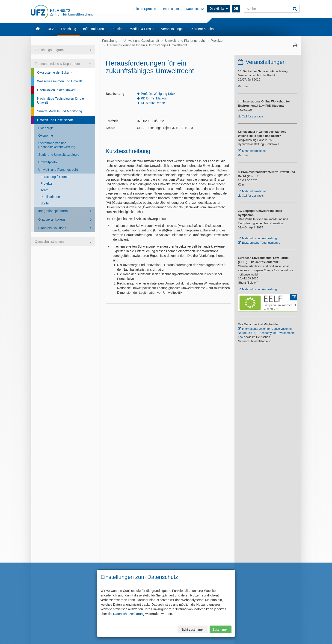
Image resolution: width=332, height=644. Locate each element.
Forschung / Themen (55, 177)
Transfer (117, 29)
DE (236, 9)
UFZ (51, 29)
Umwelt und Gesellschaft (55, 120)
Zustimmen (221, 629)
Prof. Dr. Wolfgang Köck (158, 94)
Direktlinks (219, 9)
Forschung (68, 29)
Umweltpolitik (48, 162)
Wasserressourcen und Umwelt (59, 81)
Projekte (46, 183)
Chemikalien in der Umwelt (56, 90)
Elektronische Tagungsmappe (261, 243)
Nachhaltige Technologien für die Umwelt (61, 100)
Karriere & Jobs (202, 29)
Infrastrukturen (93, 29)
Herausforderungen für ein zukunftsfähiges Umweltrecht (147, 45)
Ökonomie (46, 135)
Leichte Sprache (144, 9)
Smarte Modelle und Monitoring (60, 111)
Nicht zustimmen (192, 629)
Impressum (171, 9)
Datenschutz (195, 9)
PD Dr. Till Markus (154, 98)
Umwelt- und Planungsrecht (58, 170)
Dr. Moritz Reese (153, 103)
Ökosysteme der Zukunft (55, 72)
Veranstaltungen (173, 29)
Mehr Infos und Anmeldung (259, 238)
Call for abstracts (253, 117)
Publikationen (50, 197)
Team (44, 190)
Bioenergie (46, 128)
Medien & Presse (142, 29)
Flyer (245, 86)
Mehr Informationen (255, 151)
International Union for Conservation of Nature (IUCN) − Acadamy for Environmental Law (267, 333)
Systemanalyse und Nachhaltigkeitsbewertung (57, 145)
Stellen (46, 203)
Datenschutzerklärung (129, 614)
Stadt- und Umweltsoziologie (59, 155)
